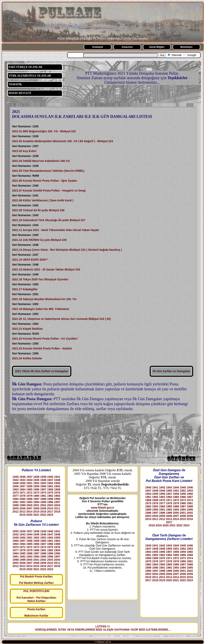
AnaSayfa (98, 47)
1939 (43, 477)
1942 (16, 480)
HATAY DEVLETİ (20, 93)
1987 (36, 499)
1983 (57, 496)
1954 (50, 483)
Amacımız (127, 47)
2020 (29, 515)
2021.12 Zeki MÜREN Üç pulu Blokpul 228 (39, 240)
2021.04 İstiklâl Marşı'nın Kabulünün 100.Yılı (41, 161)
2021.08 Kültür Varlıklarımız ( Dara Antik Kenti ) (43, 200)
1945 (36, 480)
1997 (57, 502)
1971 (22, 493)
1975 (50, 493)
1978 (22, 496)
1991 (16, 502)
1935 (16, 477)
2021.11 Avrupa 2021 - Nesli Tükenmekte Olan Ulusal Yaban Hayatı (55, 230)
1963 (16, 489)
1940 (50, 477)
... (169, 630)
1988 (43, 499)
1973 (36, 493)
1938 (36, 477)
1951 (29, 483)
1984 (16, 499)
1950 (22, 483)
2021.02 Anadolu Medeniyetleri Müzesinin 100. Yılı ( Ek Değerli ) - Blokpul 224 (63, 141)
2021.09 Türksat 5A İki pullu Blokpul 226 (38, 210)
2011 (57, 508)
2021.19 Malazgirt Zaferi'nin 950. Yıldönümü (41, 309)
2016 (43, 512)
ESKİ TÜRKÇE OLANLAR (25, 67)
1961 (50, 486)
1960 (43, 486)
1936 (22, 477)
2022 (43, 515)
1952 (36, 483)
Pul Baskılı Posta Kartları (36, 576)
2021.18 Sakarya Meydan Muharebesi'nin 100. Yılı (44, 299)
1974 (43, 493)
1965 (29, 489)
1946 (43, 480)
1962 (57, 486)
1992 (22, 502)
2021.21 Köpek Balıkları (27, 329)
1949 (16, 483)
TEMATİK (15, 84)
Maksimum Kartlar (36, 616)
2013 (22, 512)
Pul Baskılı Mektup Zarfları (36, 583)
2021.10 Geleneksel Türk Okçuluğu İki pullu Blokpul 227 (49, 220)
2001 (36, 505)
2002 (43, 505)
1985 (22, 499)
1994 (36, 502)
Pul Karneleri (25, 598)
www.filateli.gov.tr (102, 508)
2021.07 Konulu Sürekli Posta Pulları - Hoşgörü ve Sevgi (49, 191)
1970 (16, 493)
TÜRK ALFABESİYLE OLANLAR (30, 76)
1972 (29, 493)
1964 (22, 489)
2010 (50, 508)
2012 (16, 512)
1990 (57, 499)
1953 (43, 483)
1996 (50, 502)
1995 (43, 502)
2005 (16, 508)
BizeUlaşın (187, 47)
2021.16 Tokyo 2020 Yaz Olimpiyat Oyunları (40, 279)
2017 (50, 512)
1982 (50, 496)
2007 (29, 508)
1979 (29, 496)
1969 (57, 489)
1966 (36, 489)
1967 (43, 489)
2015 (36, 512)
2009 (43, 508)
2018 (57, 512)
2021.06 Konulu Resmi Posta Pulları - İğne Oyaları (45, 181)
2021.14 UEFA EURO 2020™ (30, 260)
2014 (29, 512)
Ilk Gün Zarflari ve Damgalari (171, 371)
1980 (36, 496)
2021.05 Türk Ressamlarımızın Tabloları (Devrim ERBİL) (48, 171)
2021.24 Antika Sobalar (27, 358)
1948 (57, 480)
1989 (50, 499)
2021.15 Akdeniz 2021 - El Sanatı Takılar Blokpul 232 (46, 269)
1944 (29, 480)
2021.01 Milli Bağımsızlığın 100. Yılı (35, 131)
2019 (22, 515)
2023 (50, 515)
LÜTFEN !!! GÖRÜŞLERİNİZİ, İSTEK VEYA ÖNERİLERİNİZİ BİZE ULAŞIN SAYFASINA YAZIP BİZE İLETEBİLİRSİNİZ (102, 628)
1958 (29, 486)
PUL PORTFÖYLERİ (36, 591)
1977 (16, 496)
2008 (36, 508)
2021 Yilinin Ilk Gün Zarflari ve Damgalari (42, 371)
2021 (36, 515)
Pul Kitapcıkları (46, 598)
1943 (22, 480)
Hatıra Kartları (36, 601)
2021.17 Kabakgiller (25, 289)
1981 (43, 496)
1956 (16, 486)
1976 (57, 493)
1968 (50, 489)
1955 (57, 483)
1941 (57, 477)
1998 (16, 505)
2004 (57, 505)
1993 (29, 502)
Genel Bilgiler (157, 47)
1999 (22, 505)
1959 (36, 486)
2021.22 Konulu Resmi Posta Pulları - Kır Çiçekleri (45, 339)
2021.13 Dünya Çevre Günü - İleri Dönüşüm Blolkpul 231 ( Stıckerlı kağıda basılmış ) (67, 250)
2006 (22, 508)
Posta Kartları (36, 609)
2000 (29, 505)
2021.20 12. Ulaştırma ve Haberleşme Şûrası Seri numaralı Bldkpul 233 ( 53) (62, 319)
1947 (50, 480)
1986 (29, 499)
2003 (50, 505)
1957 (22, 486)
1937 (29, 477)
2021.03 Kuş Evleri (24, 151)
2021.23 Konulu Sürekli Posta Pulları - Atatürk (42, 348)
